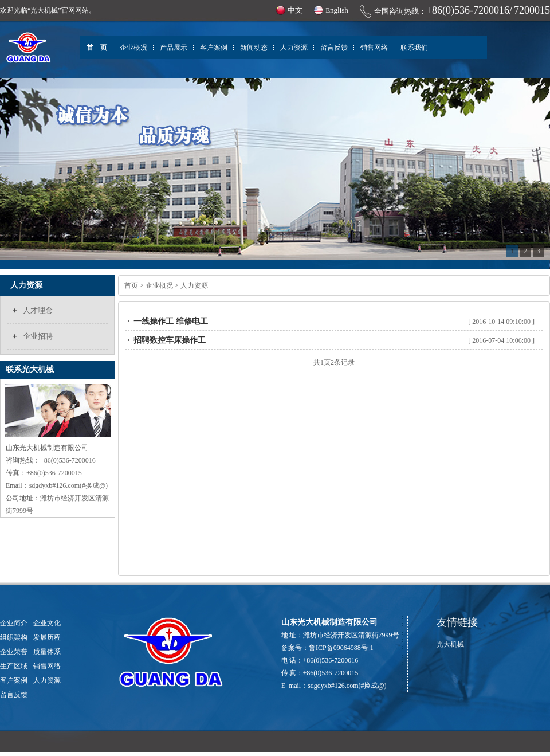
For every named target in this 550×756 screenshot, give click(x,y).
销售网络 (374, 48)
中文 (295, 10)
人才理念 (38, 310)
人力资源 (294, 48)
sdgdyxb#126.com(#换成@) (347, 686)
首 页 (97, 48)
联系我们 (414, 48)
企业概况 (133, 48)
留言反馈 (334, 48)
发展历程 (47, 637)
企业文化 (47, 623)
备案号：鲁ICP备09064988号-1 (327, 648)
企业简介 (14, 623)
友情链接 (457, 622)
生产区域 (14, 666)
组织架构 (14, 637)
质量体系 (47, 652)
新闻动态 (254, 48)
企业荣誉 (14, 652)
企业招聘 (38, 336)
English (337, 10)
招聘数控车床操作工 (170, 340)
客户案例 (214, 48)
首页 (131, 285)
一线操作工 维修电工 (171, 321)
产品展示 (174, 48)
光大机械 (450, 644)
